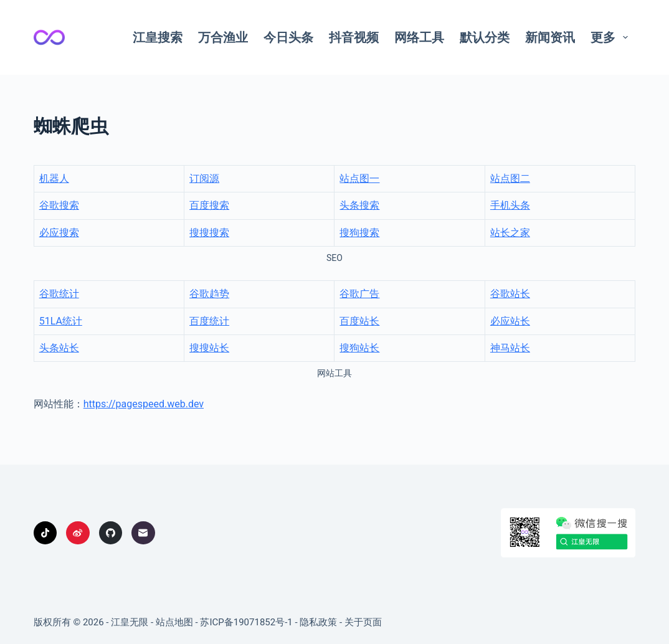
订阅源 (204, 178)
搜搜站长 (209, 348)
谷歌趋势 (209, 294)
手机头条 (510, 205)
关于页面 (363, 622)
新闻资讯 (550, 37)
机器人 (54, 178)
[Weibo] (78, 533)
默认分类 (485, 37)
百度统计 (209, 321)
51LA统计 (61, 321)
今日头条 (288, 37)
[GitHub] (111, 533)
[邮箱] (143, 533)
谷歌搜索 (59, 205)
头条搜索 (359, 205)
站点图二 (510, 178)
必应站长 (510, 321)
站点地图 (174, 622)
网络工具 (419, 37)
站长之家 (510, 233)
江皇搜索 (158, 37)
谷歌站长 (510, 294)
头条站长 (59, 348)
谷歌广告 (359, 294)
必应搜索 (59, 233)
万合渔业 (223, 37)
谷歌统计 (59, 294)
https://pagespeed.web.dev (144, 404)
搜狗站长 (359, 348)
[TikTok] (45, 533)
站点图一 (359, 178)
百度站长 (359, 321)
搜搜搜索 (209, 233)
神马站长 (510, 348)
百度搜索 (209, 205)
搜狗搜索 (359, 233)
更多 (612, 37)
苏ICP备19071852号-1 (246, 622)
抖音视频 (354, 37)
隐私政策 (318, 622)
